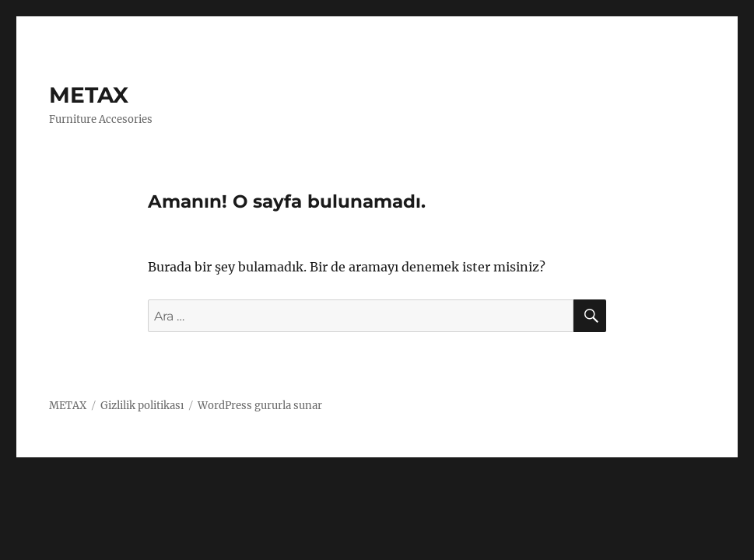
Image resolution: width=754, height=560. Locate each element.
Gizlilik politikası (142, 406)
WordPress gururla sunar (260, 406)
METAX (89, 95)
